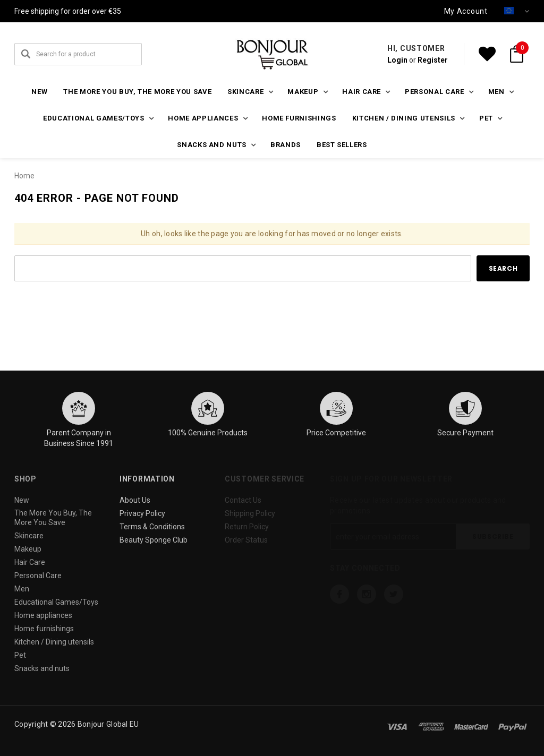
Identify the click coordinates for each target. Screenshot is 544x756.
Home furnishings (299, 118)
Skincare (29, 536)
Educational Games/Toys (56, 602)
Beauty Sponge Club (154, 540)
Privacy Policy (142, 513)
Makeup (28, 549)
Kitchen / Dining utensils (54, 642)
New (39, 92)
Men (22, 589)
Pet (20, 655)
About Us (135, 500)
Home (24, 176)
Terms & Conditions (152, 527)
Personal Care (38, 575)
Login (397, 60)
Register (433, 60)
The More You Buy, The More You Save (137, 92)
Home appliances (43, 615)
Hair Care (30, 562)
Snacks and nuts (42, 668)
